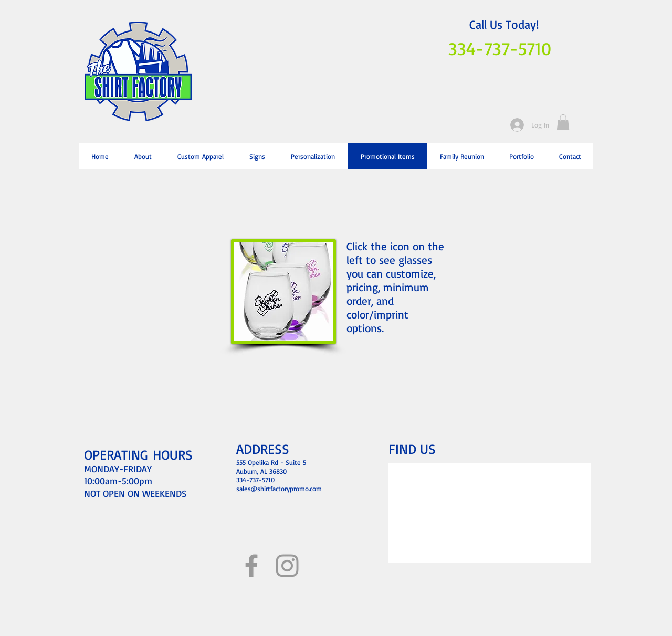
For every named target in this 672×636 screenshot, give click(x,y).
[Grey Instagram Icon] (287, 566)
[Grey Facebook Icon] (251, 566)
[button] (563, 122)
